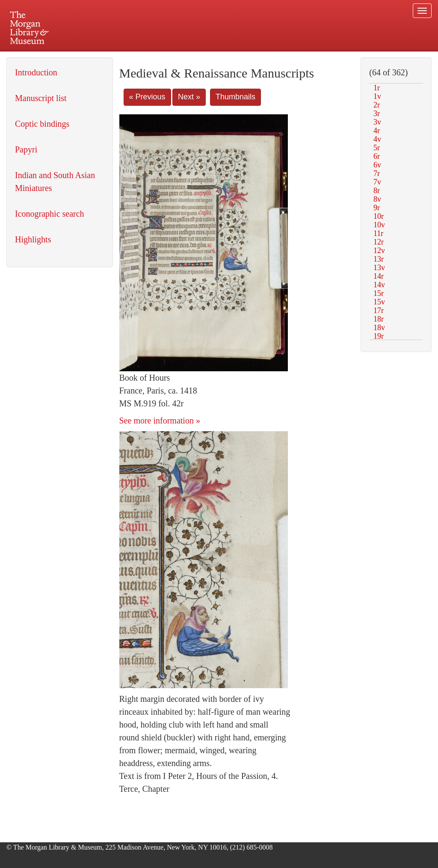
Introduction (36, 72)
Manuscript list (41, 98)
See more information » (160, 421)
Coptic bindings (42, 124)
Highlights (33, 239)
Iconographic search (50, 214)
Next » (189, 97)
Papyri (26, 149)
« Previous (147, 97)
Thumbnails (235, 97)
